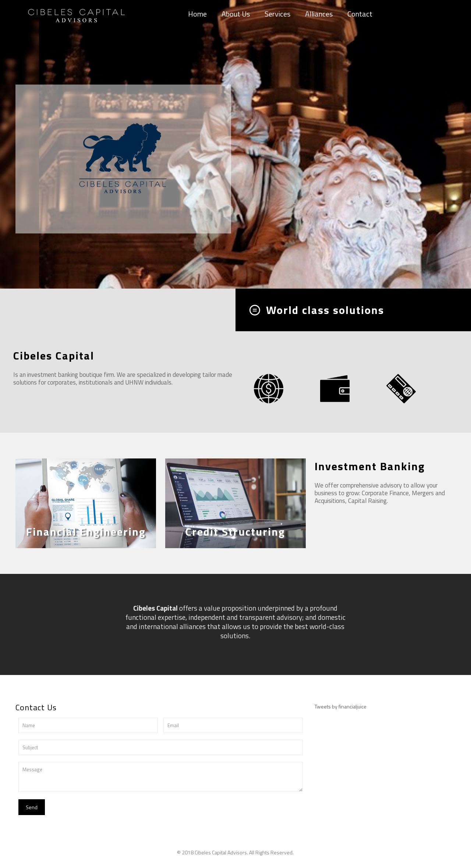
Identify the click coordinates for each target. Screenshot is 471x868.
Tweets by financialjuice (341, 706)
